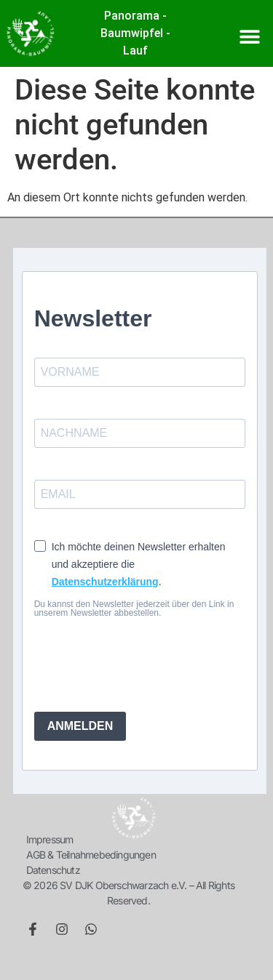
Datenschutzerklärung (105, 582)
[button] (249, 36)
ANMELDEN (80, 726)
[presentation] (123, 659)
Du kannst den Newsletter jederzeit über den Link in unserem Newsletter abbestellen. (134, 609)
